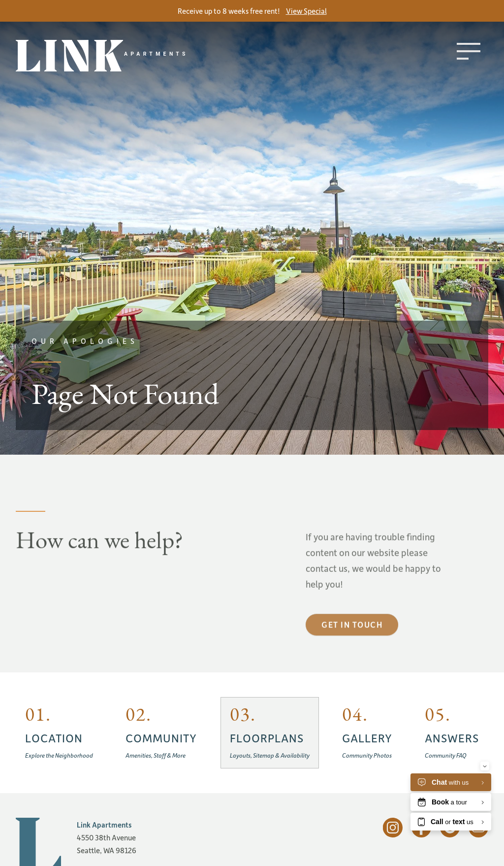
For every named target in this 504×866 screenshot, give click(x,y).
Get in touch (352, 643)
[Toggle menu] (469, 51)
